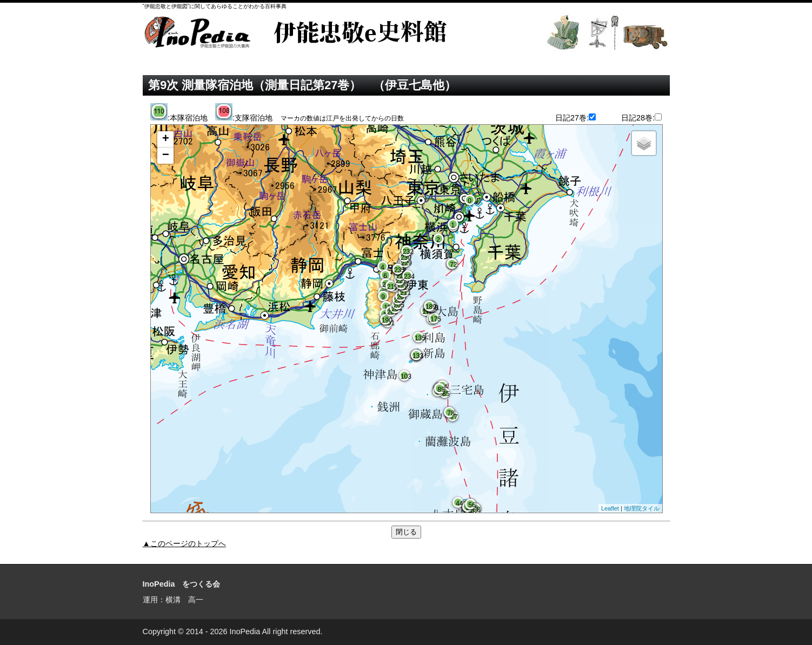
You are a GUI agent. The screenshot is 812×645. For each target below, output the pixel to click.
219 (392, 287)
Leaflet (610, 508)
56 (471, 505)
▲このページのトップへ (184, 543)
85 (445, 394)
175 (435, 319)
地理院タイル (642, 508)
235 (399, 270)
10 (387, 307)
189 (430, 307)
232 (407, 252)
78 (450, 413)
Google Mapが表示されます (405, 320)
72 (453, 265)
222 (401, 276)
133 (417, 356)
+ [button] (166, 139)
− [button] (166, 156)
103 (405, 377)
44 (459, 503)
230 (405, 258)
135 (419, 338)
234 (408, 277)
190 (386, 320)
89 (440, 389)
